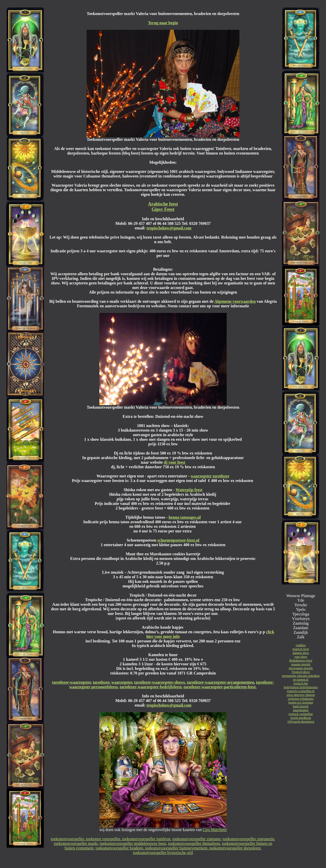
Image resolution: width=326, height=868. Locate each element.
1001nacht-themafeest (301, 722)
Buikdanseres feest (301, 660)
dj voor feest (174, 462)
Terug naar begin (163, 23)
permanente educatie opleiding (301, 676)
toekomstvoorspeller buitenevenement (176, 848)
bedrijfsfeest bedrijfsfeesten (301, 687)
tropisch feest (301, 649)
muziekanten (301, 710)
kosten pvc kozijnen (301, 702)
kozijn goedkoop (301, 718)
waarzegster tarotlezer (210, 476)
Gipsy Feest (163, 209)
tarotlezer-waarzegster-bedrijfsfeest (151, 687)
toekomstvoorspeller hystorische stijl (163, 853)
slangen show (301, 653)
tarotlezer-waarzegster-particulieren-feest (219, 687)
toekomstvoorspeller (67, 839)
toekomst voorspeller (103, 839)
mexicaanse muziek (301, 668)
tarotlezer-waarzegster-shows (159, 682)
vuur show (301, 657)
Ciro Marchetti (215, 830)
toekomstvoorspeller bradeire (119, 848)
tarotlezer (101, 682)
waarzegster (122, 682)
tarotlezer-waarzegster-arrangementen (220, 682)
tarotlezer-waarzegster (71, 682)
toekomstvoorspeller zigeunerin (248, 839)
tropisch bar (301, 683)
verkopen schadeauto (301, 699)
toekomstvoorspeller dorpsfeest (234, 848)
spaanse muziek (301, 664)
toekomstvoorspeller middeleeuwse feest (133, 843)
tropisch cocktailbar (301, 714)
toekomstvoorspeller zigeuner (196, 839)
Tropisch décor (301, 672)
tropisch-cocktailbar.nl (301, 691)
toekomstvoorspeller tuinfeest (146, 839)
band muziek (301, 706)
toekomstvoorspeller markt (76, 843)
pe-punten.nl (301, 680)
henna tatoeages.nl (185, 517)
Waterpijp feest (189, 490)
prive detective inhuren (301, 695)
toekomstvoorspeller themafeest (194, 843)
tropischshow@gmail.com (169, 228)
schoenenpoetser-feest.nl (178, 540)
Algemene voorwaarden (235, 301)
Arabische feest (163, 204)
